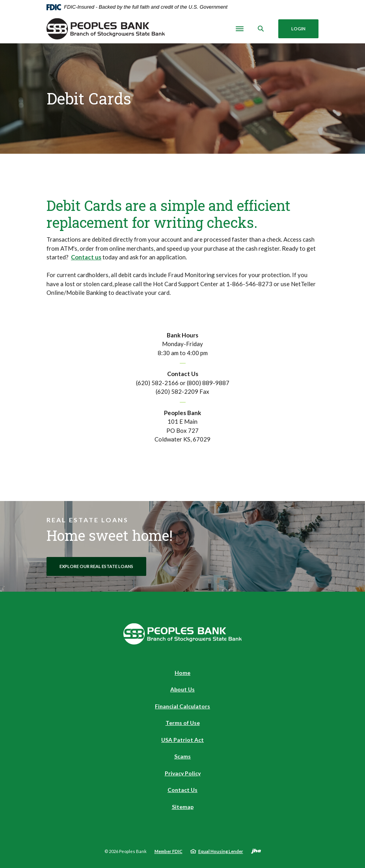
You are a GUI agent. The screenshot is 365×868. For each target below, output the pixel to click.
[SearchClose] (261, 29)
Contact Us (182, 790)
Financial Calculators (182, 706)
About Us (182, 689)
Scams (182, 756)
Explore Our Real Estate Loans (96, 566)
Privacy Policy (183, 773)
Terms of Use (183, 723)
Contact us (86, 257)
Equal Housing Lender (221, 851)
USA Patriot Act (182, 740)
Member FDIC (169, 851)
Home (182, 673)
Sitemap (183, 807)
